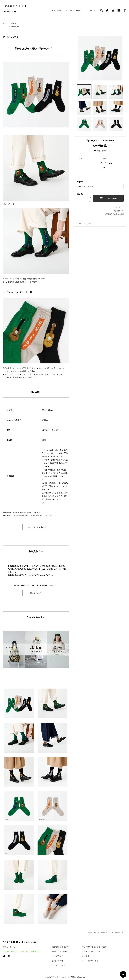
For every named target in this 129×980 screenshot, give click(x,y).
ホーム (5, 23)
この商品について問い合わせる (98, 933)
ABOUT (79, 11)
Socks (14, 23)
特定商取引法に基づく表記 (114, 214)
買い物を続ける (119, 933)
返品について (119, 211)
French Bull (15, 27)
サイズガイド (119, 207)
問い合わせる (36, 593)
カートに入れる (108, 198)
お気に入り (85, 224)
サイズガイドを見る (36, 527)
